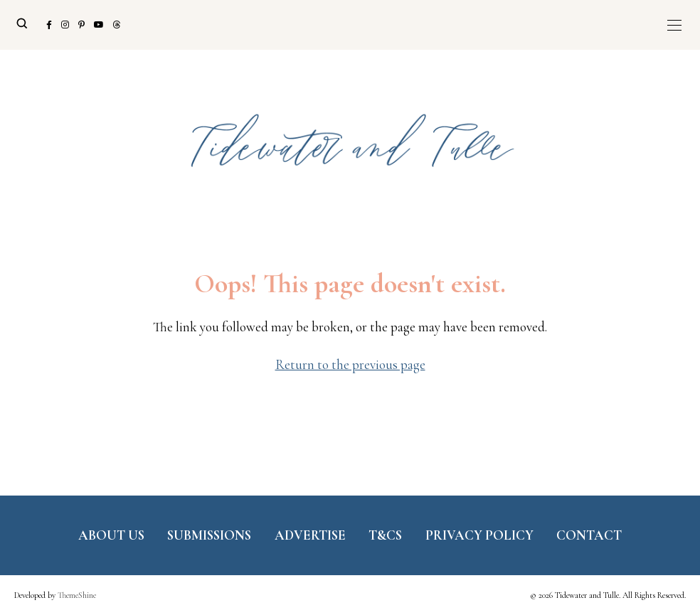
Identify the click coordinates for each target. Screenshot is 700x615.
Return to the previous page (350, 364)
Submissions (209, 535)
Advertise (310, 535)
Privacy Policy (479, 535)
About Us (111, 535)
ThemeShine (77, 595)
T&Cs (385, 535)
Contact (589, 535)
